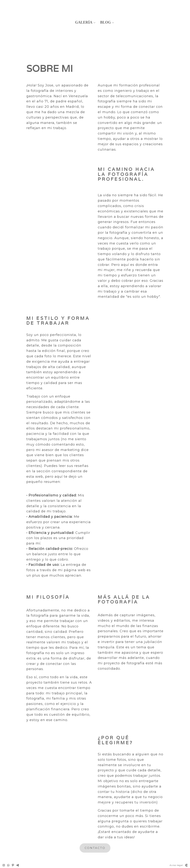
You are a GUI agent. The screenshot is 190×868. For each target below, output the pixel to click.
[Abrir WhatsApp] (8, 865)
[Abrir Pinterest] (13, 865)
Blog (106, 22)
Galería (84, 22)
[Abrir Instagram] (4, 865)
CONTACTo (95, 848)
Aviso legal (176, 865)
